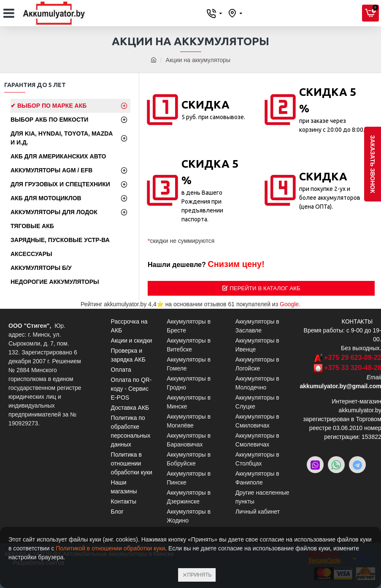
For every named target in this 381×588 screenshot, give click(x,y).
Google (289, 304)
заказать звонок (373, 164)
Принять (200, 575)
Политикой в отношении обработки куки (110, 548)
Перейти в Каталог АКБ (265, 288)
